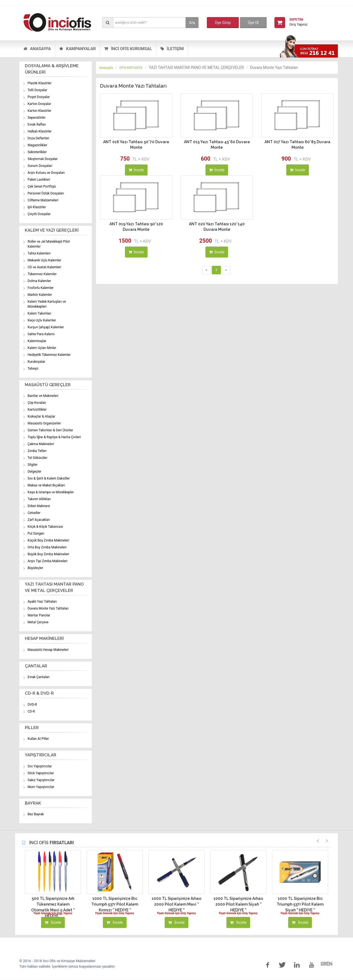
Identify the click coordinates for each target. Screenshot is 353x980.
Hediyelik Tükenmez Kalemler (49, 355)
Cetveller (34, 513)
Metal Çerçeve (38, 622)
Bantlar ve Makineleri (43, 396)
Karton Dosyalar (39, 104)
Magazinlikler (37, 145)
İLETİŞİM (172, 49)
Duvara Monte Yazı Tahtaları (48, 608)
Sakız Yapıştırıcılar (41, 780)
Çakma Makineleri (41, 444)
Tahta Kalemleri (39, 253)
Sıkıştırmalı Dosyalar (43, 159)
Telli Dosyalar (37, 90)
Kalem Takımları (39, 313)
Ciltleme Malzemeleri (43, 200)
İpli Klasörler (37, 207)
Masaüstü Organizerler (44, 423)
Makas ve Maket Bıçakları (46, 485)
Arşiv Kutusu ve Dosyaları (46, 173)
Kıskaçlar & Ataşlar (41, 416)
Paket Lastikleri (39, 180)
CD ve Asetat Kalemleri (44, 267)
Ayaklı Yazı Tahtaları (42, 602)
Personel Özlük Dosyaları (46, 193)
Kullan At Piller (38, 739)
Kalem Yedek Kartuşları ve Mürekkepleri (47, 304)
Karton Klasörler (39, 111)
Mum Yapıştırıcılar (41, 787)
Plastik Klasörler (40, 83)
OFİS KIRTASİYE (131, 68)
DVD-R (32, 705)
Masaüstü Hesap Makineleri (48, 650)
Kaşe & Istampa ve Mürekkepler (51, 492)
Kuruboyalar (36, 362)
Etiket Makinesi (39, 506)
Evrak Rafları (37, 124)
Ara (192, 23)
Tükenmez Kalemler (42, 274)
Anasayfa (106, 68)
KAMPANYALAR (77, 49)
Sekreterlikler (37, 152)
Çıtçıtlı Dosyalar (39, 214)
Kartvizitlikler (37, 410)
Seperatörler (37, 118)
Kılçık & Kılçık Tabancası (45, 527)
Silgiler (33, 465)
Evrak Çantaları (39, 677)
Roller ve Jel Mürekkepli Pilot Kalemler (49, 244)
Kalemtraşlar (37, 341)
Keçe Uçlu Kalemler (42, 320)
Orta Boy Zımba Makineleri (47, 547)
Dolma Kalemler (39, 281)
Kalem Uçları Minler (42, 348)
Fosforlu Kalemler (41, 288)
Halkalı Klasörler (40, 131)
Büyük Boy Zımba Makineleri (48, 554)
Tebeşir (33, 369)
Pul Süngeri (36, 534)
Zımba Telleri (37, 451)
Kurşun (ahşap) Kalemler (46, 327)
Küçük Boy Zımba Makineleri (48, 540)
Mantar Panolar (39, 615)
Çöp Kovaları (37, 403)
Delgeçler (34, 472)
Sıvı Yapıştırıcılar (40, 766)
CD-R (31, 711)
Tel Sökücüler (38, 458)
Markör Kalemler (40, 295)
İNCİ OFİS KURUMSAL (128, 49)
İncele (136, 170)
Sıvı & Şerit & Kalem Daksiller (49, 478)
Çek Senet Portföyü (42, 186)
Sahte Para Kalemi (41, 334)
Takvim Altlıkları (39, 499)
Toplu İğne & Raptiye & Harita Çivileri (54, 437)
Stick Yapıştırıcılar (41, 773)
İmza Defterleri (38, 138)
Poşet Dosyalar (39, 97)
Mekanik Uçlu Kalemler (44, 260)
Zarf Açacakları (39, 520)
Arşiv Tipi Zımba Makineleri (47, 561)
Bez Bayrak (36, 814)
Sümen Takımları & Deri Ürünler (50, 430)
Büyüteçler (35, 568)
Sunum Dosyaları (40, 166)
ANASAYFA (37, 49)
